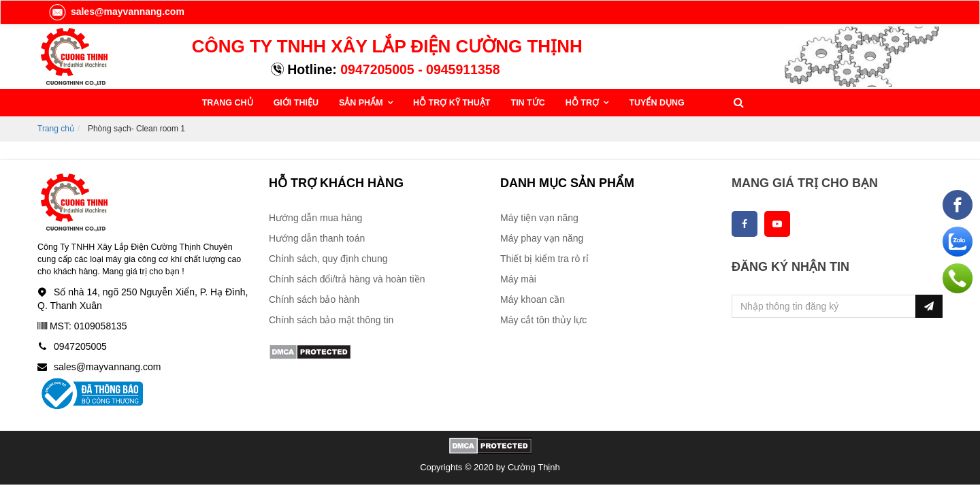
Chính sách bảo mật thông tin (331, 320)
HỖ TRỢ (584, 103)
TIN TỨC (528, 103)
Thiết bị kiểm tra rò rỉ (544, 259)
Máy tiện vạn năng (539, 218)
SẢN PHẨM (362, 103)
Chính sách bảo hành (314, 299)
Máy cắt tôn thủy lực (543, 320)
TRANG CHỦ (228, 103)
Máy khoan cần (533, 299)
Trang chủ (56, 129)
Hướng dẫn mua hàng (315, 218)
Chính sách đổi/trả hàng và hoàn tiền (347, 279)
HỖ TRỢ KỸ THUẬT (452, 103)
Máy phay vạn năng (542, 238)
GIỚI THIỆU (296, 103)
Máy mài (518, 279)
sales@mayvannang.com (116, 12)
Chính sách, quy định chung (328, 259)
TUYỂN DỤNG (656, 103)
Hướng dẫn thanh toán (317, 238)
